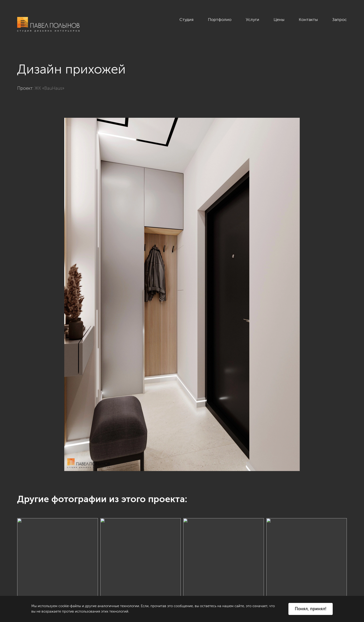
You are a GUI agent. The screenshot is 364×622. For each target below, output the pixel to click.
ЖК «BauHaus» (49, 88)
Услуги (253, 20)
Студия (186, 20)
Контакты (308, 20)
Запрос (340, 20)
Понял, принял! (311, 609)
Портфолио (220, 20)
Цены (279, 20)
